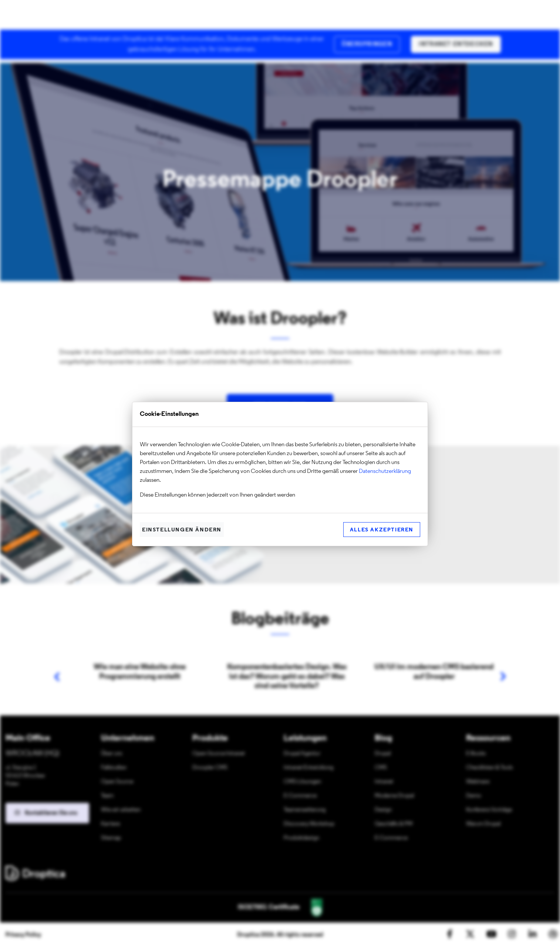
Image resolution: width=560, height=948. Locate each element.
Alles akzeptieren (382, 530)
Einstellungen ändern (182, 530)
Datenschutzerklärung (385, 471)
